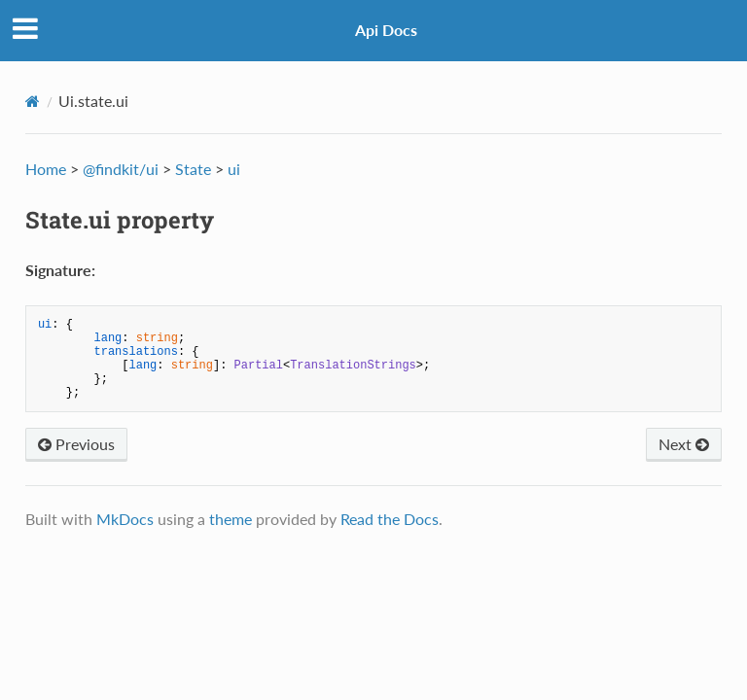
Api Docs (386, 30)
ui (234, 169)
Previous (76, 444)
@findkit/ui (121, 169)
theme (231, 519)
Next (684, 444)
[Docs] (33, 101)
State (193, 169)
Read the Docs (390, 519)
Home (46, 169)
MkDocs (125, 519)
